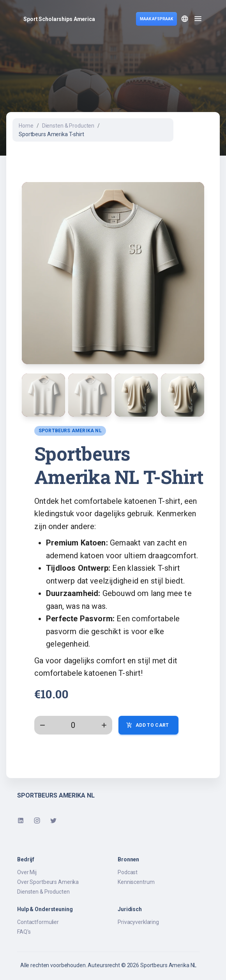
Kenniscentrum (136, 882)
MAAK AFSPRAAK (156, 19)
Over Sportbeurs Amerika (48, 882)
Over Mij (27, 872)
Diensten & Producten (68, 126)
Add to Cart (148, 725)
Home (26, 126)
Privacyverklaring (138, 922)
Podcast (128, 872)
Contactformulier (38, 922)
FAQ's (24, 932)
